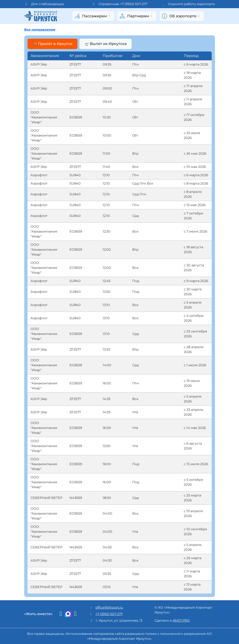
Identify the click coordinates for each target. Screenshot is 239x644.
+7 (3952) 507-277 (109, 614)
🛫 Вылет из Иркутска (107, 44)
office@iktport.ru (109, 607)
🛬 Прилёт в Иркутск (52, 44)
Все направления (40, 30)
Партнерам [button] (136, 16)
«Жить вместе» (38, 614)
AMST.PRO (181, 620)
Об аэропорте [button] (181, 16)
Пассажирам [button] (92, 16)
